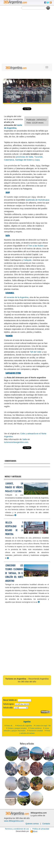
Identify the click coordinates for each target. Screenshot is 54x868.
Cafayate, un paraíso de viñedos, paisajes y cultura (14, 488)
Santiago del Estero (24, 160)
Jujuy (37, 160)
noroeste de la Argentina (18, 297)
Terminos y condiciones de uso (17, 829)
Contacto (46, 824)
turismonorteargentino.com (16, 442)
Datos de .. (10, 726)
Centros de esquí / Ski (43, 726)
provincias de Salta (25, 157)
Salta (25, 439)
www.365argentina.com (14, 821)
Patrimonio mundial (36, 731)
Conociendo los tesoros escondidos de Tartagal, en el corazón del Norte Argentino (14, 573)
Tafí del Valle (36, 352)
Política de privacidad (41, 829)
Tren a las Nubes (36, 246)
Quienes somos (32, 824)
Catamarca (9, 160)
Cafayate (27, 260)
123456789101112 (24, 704)
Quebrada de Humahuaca (37, 200)
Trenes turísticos (36, 728)
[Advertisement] (25, 37)
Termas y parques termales (17, 728)
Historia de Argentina (24, 726)
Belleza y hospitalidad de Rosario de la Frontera (14, 528)
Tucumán (38, 157)
